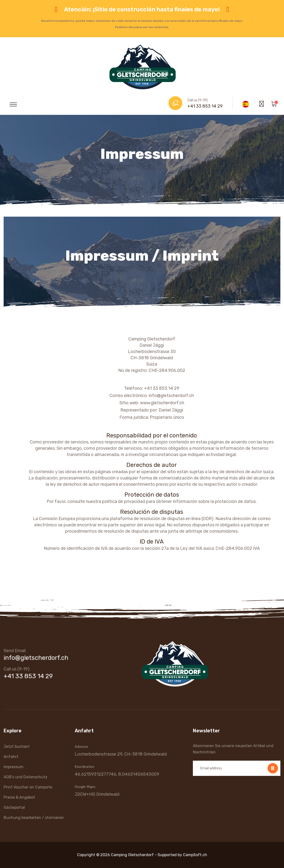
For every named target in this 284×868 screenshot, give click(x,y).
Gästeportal (14, 807)
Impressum (14, 767)
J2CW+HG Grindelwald (97, 794)
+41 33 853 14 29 (205, 106)
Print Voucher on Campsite (28, 787)
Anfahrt (11, 757)
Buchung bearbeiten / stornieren (34, 818)
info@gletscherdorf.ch (36, 658)
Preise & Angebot (19, 797)
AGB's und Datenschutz (25, 777)
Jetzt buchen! (17, 747)
